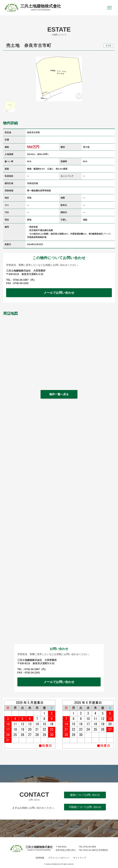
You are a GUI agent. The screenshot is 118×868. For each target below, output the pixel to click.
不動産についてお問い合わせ (85, 807)
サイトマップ (80, 858)
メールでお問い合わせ (59, 293)
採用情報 (40, 858)
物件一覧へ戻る (59, 394)
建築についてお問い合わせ (85, 795)
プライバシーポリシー (59, 858)
